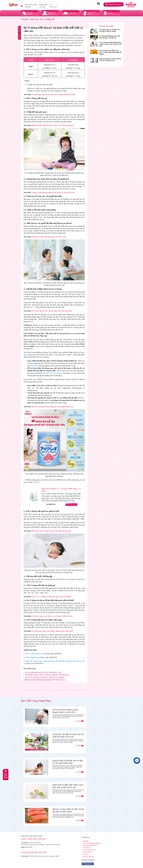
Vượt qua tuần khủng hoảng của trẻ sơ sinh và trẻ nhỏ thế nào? (53, 192)
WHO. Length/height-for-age (35, 654)
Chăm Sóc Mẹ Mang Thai (90, 845)
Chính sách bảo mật (88, 856)
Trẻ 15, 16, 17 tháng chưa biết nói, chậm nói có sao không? (52, 597)
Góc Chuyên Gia (87, 852)
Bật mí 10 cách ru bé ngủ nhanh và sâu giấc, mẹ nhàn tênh (51, 531)
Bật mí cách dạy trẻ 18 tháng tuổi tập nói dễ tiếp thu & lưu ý (46, 680)
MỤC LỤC (19, 33)
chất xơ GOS (47, 373)
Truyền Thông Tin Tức (89, 850)
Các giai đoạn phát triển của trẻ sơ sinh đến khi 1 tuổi (43, 672)
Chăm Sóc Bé (87, 848)
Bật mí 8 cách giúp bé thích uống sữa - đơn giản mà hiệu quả (52, 407)
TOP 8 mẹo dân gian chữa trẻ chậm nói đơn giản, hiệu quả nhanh (47, 675)
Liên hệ (85, 854)
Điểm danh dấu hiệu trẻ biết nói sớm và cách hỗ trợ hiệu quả (53, 125)
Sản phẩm (86, 841)
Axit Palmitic (58, 373)
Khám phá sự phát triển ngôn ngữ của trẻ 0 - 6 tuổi (49, 237)
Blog (49, 644)
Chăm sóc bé (34, 19)
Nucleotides (34, 366)
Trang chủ (24, 19)
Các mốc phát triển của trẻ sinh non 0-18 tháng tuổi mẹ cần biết (53, 94)
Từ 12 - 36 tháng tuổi (47, 19)
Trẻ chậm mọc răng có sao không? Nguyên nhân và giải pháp (52, 631)
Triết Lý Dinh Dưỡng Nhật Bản (92, 843)
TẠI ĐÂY (35, 482)
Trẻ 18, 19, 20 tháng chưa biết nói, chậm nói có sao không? (45, 677)
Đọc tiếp (80, 721)
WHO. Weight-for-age (33, 657)
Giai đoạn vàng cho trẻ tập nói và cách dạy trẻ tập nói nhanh (52, 616)
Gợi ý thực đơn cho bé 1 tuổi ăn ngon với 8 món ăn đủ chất (52, 311)
